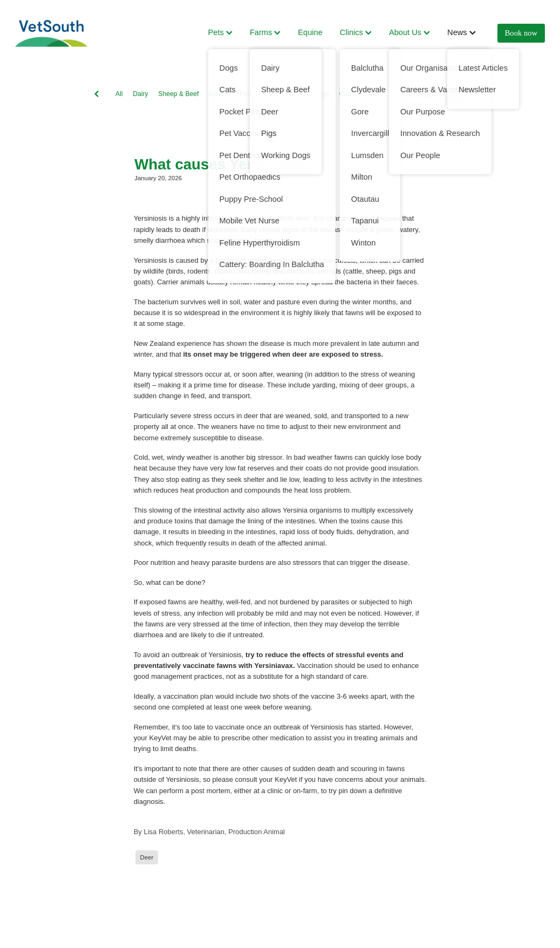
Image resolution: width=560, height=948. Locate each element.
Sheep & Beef (178, 94)
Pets (220, 32)
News (462, 32)
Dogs (270, 94)
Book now (521, 33)
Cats (346, 94)
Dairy (140, 94)
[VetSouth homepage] (68, 33)
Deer (370, 94)
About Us (409, 32)
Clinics (356, 32)
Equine (310, 32)
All (119, 94)
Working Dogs (309, 94)
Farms (265, 32)
